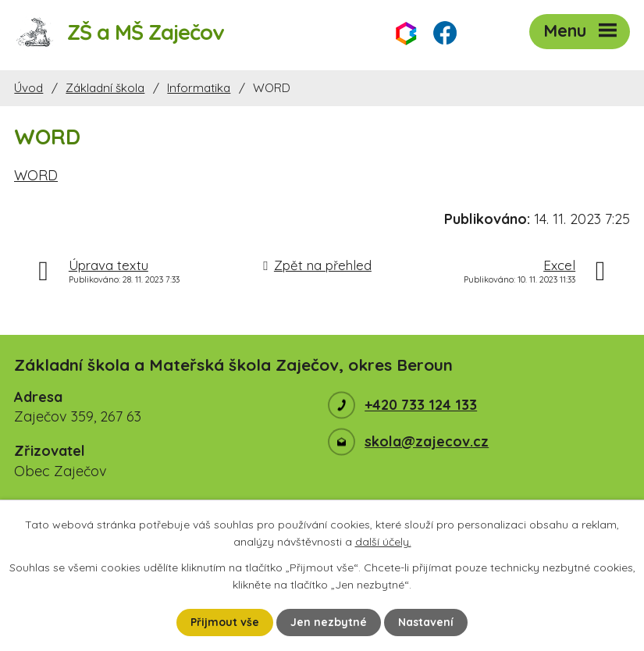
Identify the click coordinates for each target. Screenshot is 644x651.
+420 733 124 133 (421, 405)
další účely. (383, 542)
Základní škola (105, 88)
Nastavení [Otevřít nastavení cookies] (426, 622)
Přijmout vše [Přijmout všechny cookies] (225, 622)
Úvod (28, 88)
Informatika (199, 88)
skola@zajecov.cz (427, 441)
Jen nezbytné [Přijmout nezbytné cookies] (329, 622)
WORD (36, 175)
